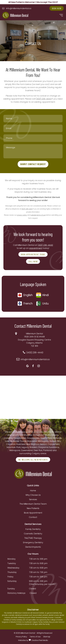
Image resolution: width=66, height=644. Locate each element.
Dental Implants (33, 547)
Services (33, 499)
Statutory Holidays (16, 593)
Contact (33, 517)
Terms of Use (35, 637)
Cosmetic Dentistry (33, 534)
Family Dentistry (33, 529)
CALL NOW (33, 261)
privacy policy (22, 215)
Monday (11, 559)
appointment (36, 248)
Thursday (12, 572)
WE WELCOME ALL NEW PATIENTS (33, 460)
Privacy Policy (21, 637)
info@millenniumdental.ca (19, 8)
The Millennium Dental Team (33, 504)
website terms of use (38, 215)
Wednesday (13, 568)
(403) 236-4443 (44, 99)
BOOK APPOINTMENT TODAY (33, 254)
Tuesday (12, 563)
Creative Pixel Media (38, 640)
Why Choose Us (33, 495)
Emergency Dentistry (33, 542)
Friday (10, 577)
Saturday (12, 581)
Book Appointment (33, 513)
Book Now (57, 8)
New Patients (33, 508)
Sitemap (47, 637)
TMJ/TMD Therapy (33, 538)
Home (33, 491)
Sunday (11, 589)
